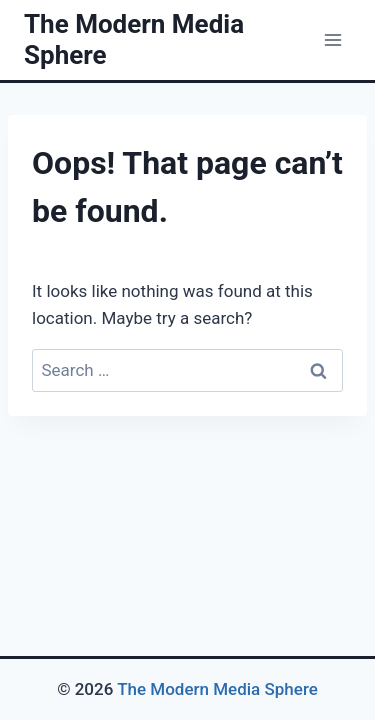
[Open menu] (332, 39)
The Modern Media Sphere (217, 689)
